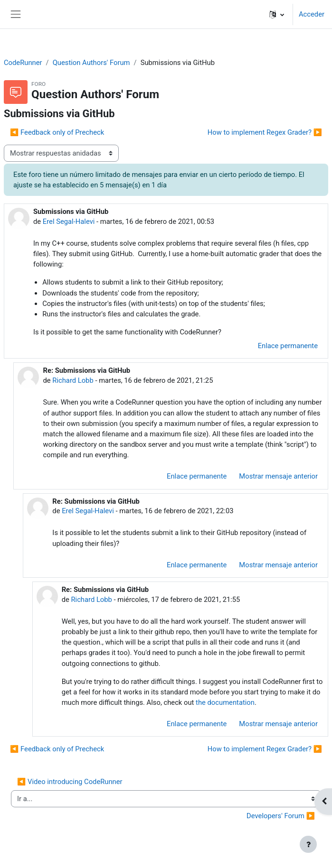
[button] (277, 14)
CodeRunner (23, 63)
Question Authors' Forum (91, 63)
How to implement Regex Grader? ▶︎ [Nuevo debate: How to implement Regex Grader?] (265, 132)
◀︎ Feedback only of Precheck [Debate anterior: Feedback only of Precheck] (57, 132)
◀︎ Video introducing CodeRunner (70, 782)
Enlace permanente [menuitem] (288, 346)
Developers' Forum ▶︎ (281, 816)
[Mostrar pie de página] (308, 844)
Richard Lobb (73, 380)
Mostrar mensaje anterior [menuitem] (278, 476)
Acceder (312, 14)
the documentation (225, 702)
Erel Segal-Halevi (69, 222)
